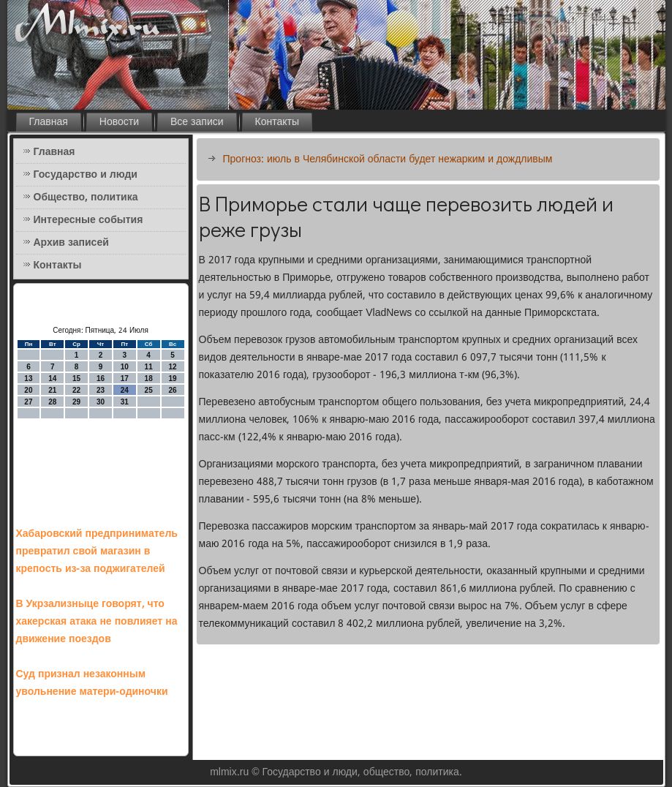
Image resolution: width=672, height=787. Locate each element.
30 (101, 402)
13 (28, 379)
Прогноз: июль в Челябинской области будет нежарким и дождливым (388, 159)
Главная (49, 122)
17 (125, 379)
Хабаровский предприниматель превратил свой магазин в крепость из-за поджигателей (97, 551)
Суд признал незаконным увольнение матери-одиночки (92, 683)
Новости (119, 122)
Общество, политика (86, 197)
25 (149, 390)
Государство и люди (86, 175)
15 (76, 379)
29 (76, 402)
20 (28, 390)
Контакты (277, 122)
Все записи (197, 122)
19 (172, 379)
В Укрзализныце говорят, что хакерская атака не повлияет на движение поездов (97, 622)
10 (125, 367)
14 (52, 379)
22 (76, 390)
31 (125, 402)
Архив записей (71, 243)
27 (28, 402)
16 (101, 379)
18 (149, 379)
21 (52, 390)
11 (149, 367)
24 (125, 390)
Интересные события (88, 220)
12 (172, 367)
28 (52, 402)
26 (172, 390)
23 (101, 390)
